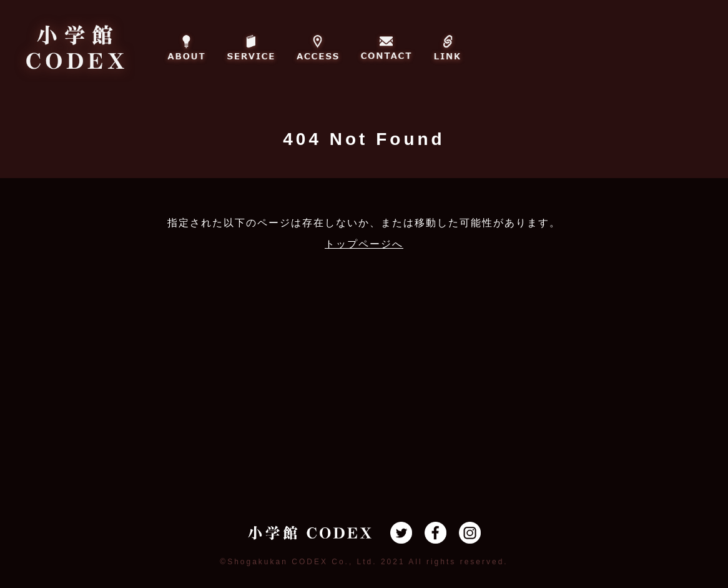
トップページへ (364, 244)
